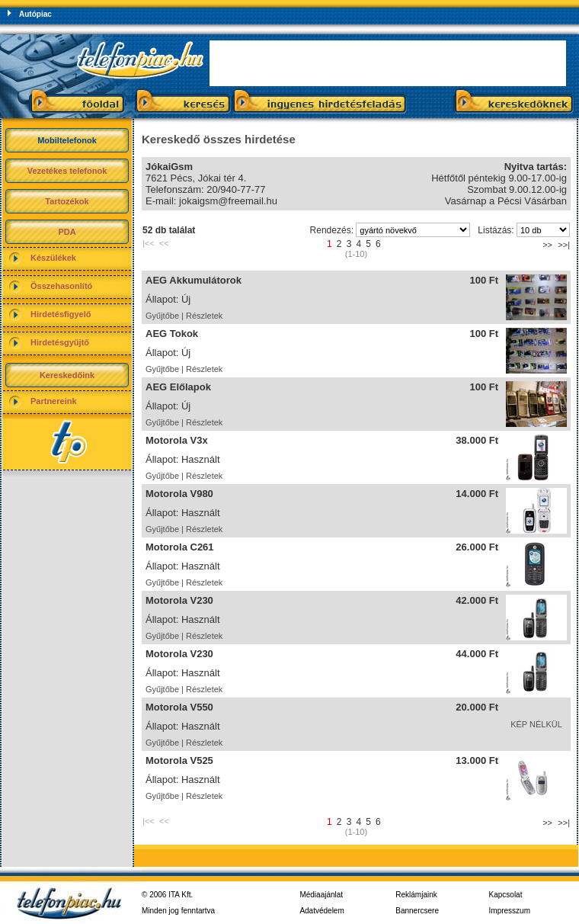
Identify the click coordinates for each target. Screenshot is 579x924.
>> (547, 245)
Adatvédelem (321, 911)
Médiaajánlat (321, 895)
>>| (564, 245)
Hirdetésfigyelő (61, 314)
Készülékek (53, 258)
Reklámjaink (416, 895)
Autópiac (35, 14)
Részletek (204, 316)
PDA (67, 232)
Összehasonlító (61, 286)
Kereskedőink (67, 375)
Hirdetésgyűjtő (60, 342)
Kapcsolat (506, 895)
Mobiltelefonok (67, 140)
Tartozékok (67, 201)
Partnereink (54, 401)
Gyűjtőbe (162, 316)
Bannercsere (417, 911)
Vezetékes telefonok (67, 171)
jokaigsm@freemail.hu (228, 201)
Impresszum (510, 911)
